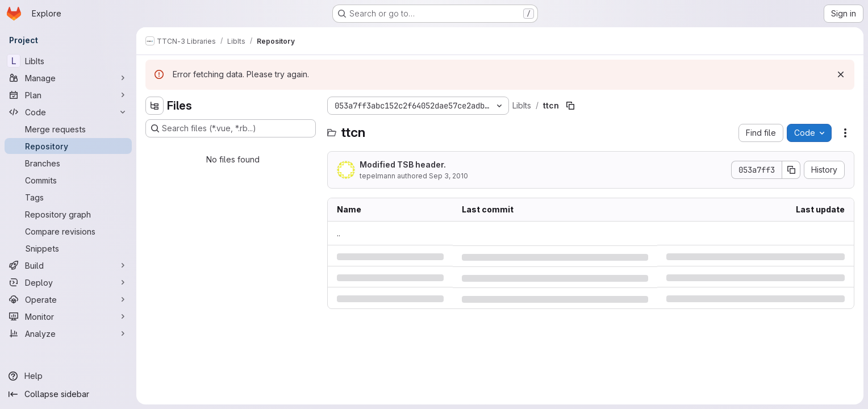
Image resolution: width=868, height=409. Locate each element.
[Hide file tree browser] (155, 106)
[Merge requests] (68, 129)
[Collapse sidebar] (68, 394)
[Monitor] (68, 316)
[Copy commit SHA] (791, 170)
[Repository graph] (68, 214)
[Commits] (68, 180)
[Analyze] (68, 333)
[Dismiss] (841, 74)
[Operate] (68, 299)
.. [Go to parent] (339, 233)
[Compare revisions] (68, 231)
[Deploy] (68, 282)
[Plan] (68, 95)
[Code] (68, 112)
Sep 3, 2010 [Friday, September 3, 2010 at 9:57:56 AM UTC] (448, 176)
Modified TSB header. (403, 164)
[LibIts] (68, 61)
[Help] (68, 376)
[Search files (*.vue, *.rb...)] (231, 128)
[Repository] (68, 146)
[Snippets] (68, 248)
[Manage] (68, 78)
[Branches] (68, 163)
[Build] (68, 265)
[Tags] (68, 197)
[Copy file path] (570, 106)
